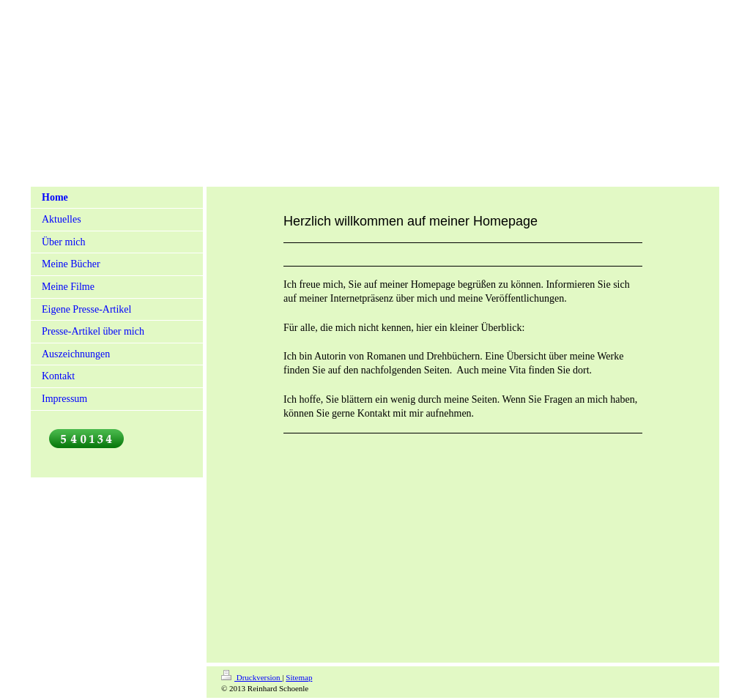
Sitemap (299, 677)
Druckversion (252, 677)
